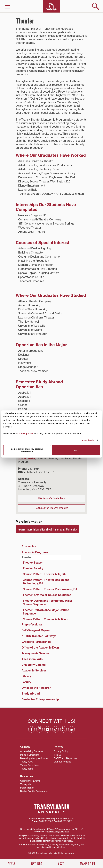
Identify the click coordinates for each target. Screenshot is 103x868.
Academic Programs (35, 552)
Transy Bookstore (29, 765)
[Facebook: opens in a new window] (32, 729)
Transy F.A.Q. (27, 762)
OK (76, 450)
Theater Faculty (33, 568)
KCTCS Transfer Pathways (39, 636)
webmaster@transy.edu (61, 841)
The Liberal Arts (32, 659)
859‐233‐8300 (46, 821)
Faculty (26, 682)
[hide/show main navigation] (8, 6)
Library (26, 676)
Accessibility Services (32, 751)
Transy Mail (26, 784)
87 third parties (26, 434)
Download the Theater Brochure (51, 508)
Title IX (57, 755)
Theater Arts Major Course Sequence (47, 595)
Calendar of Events (30, 781)
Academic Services (34, 670)
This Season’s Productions (51, 498)
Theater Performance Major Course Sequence (46, 612)
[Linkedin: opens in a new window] (71, 729)
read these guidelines (55, 847)
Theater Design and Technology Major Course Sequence (48, 602)
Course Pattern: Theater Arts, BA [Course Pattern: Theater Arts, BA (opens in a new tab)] (44, 574)
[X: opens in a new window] (63, 729)
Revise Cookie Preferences (34, 791)
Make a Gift (88, 864)
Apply (12, 863)
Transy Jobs (27, 769)
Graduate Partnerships (36, 642)
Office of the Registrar (36, 688)
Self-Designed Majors (36, 630)
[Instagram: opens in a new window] (40, 729)
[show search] (96, 6)
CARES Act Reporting (65, 758)
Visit (61, 864)
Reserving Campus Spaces (34, 758)
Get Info (37, 864)
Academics (29, 546)
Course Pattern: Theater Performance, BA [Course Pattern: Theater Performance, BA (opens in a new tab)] (50, 589)
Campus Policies (62, 762)
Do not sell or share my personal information (27, 450)
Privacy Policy (61, 751)
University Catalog (34, 665)
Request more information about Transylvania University (47, 529)
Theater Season (33, 563)
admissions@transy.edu (58, 832)
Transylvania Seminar (36, 653)
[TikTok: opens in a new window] (55, 729)
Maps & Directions (30, 755)
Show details (88, 440)
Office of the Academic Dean (40, 648)
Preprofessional (32, 624)
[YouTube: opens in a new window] (48, 729)
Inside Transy (27, 788)
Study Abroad (31, 694)
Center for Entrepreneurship (40, 699)
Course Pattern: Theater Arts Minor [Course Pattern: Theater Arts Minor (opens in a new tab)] (46, 619)
